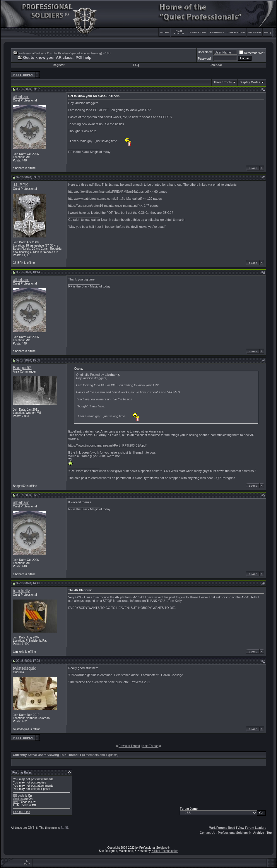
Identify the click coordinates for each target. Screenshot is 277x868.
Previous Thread (129, 746)
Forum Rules (22, 812)
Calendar (216, 65)
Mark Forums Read (222, 828)
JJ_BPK (20, 185)
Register (59, 65)
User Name (205, 52)
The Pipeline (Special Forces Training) (77, 53)
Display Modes (250, 82)
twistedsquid (25, 668)
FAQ (136, 65)
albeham (21, 97)
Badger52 (22, 368)
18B (108, 53)
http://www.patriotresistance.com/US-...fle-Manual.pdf (105, 199)
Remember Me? (252, 53)
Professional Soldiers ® (34, 53)
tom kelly (21, 591)
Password (204, 59)
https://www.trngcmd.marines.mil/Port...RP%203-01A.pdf (107, 445)
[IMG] (17, 802)
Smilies (18, 799)
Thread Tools (223, 82)
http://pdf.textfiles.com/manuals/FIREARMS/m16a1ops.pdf (108, 192)
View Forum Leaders (252, 828)
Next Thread (150, 746)
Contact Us (207, 833)
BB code (19, 796)
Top (269, 833)
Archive (259, 833)
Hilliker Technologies (165, 851)
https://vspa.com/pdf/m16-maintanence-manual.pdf (103, 206)
